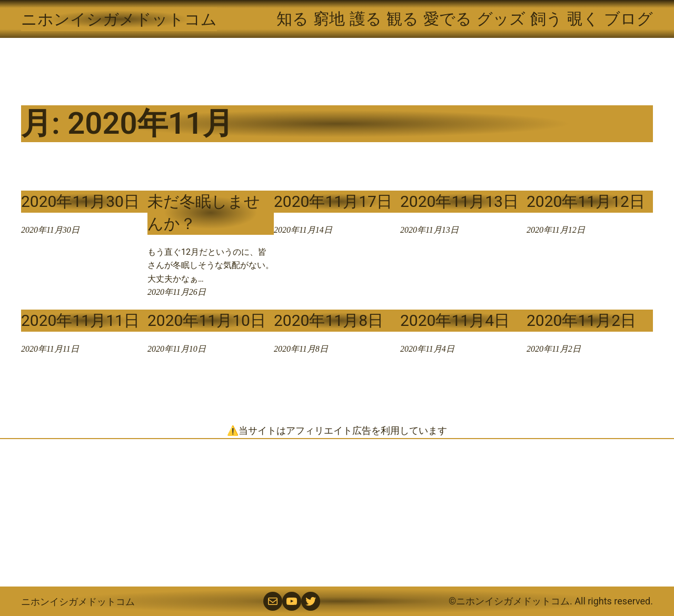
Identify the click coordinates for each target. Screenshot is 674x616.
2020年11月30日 (80, 201)
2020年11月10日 (207, 320)
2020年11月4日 (455, 320)
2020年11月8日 (329, 320)
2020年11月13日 (459, 201)
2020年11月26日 (177, 292)
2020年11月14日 (303, 230)
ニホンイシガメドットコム (119, 19)
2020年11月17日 (333, 201)
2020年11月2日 (581, 320)
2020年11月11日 (80, 320)
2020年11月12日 (586, 201)
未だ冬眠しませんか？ (204, 212)
